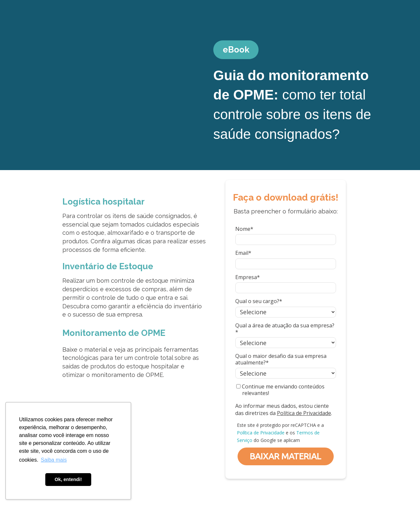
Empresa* (248, 277)
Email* (243, 253)
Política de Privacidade (304, 413)
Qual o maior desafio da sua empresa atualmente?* (281, 359)
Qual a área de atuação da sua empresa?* (285, 329)
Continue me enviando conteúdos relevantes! (280, 390)
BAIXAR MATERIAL (285, 456)
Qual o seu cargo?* (259, 301)
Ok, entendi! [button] (68, 479)
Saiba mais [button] (54, 460)
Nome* (244, 229)
